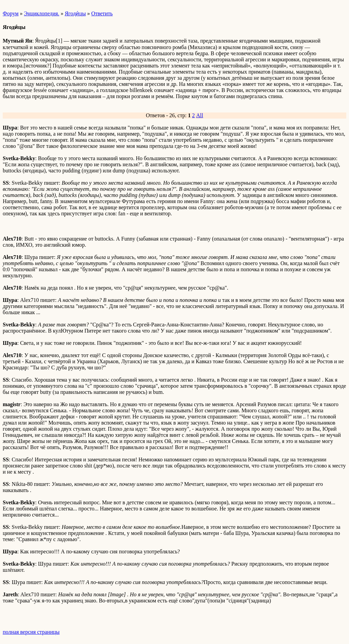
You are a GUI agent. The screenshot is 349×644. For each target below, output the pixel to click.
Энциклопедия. (42, 13)
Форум (11, 13)
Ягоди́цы (75, 13)
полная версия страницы (31, 632)
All (200, 115)
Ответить (102, 13)
